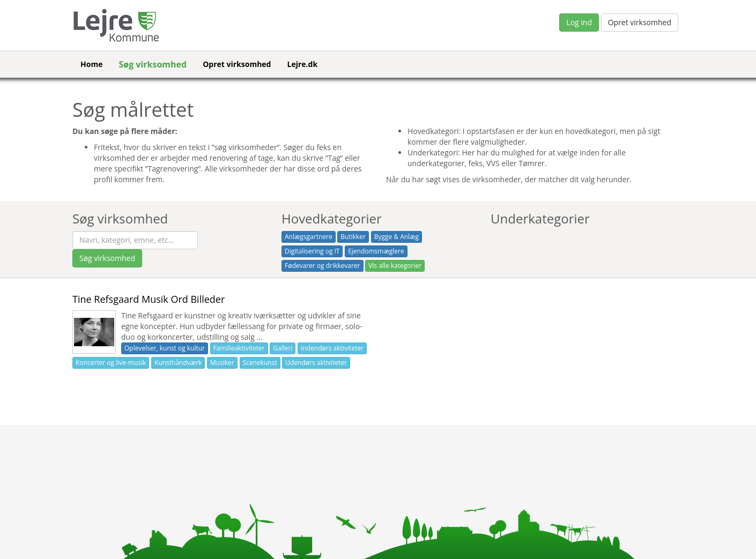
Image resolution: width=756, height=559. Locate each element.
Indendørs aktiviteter (332, 348)
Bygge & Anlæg (396, 237)
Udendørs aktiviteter (316, 363)
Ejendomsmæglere (376, 251)
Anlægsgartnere (309, 237)
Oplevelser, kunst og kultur (165, 348)
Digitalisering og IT (312, 251)
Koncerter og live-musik (111, 363)
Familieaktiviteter (239, 348)
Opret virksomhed (640, 22)
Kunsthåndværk (178, 363)
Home (91, 64)
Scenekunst (260, 363)
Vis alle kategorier (395, 266)
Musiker (222, 363)
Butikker (353, 237)
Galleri (283, 348)
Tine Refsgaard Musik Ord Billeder (149, 299)
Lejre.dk (302, 64)
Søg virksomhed (153, 64)
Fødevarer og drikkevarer (323, 266)
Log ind (579, 22)
